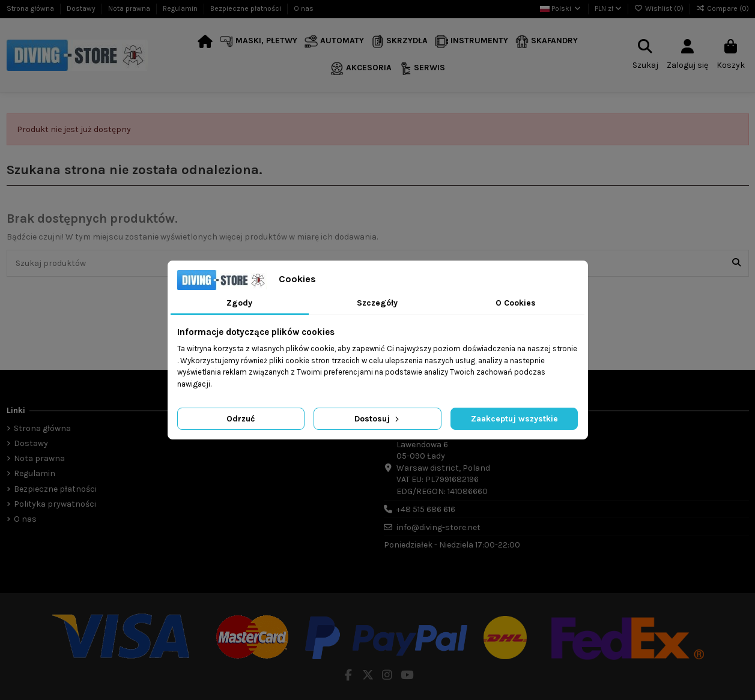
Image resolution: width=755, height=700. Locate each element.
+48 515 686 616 (426, 509)
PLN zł (608, 8)
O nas (304, 8)
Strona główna (31, 8)
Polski (561, 8)
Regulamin (181, 8)
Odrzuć (241, 419)
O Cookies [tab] (516, 303)
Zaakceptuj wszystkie (514, 419)
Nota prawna (130, 8)
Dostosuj (378, 419)
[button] (259, 42)
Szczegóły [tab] (377, 303)
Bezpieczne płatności (247, 8)
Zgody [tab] (239, 303)
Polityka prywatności (55, 504)
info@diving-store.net (438, 527)
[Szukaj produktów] (736, 263)
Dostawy (82, 8)
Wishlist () (660, 8)
